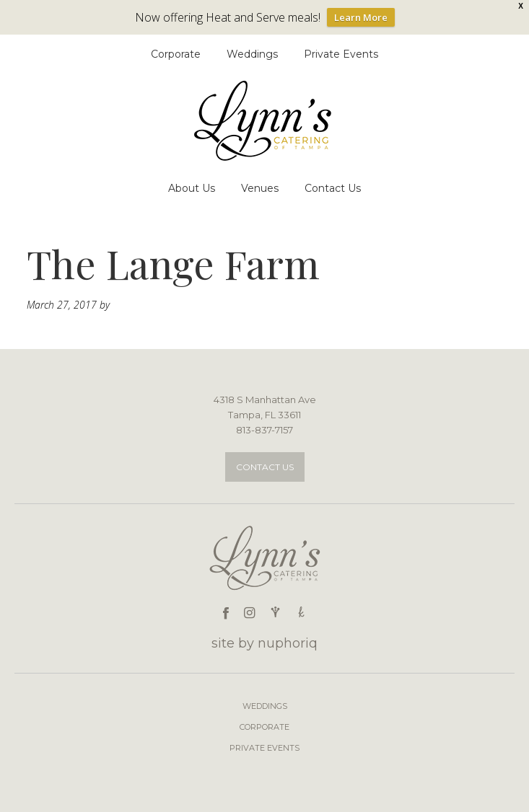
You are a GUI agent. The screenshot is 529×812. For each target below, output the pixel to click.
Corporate (264, 727)
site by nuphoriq (264, 643)
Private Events (264, 748)
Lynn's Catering (265, 121)
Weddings (265, 706)
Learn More (361, 17)
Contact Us (265, 467)
